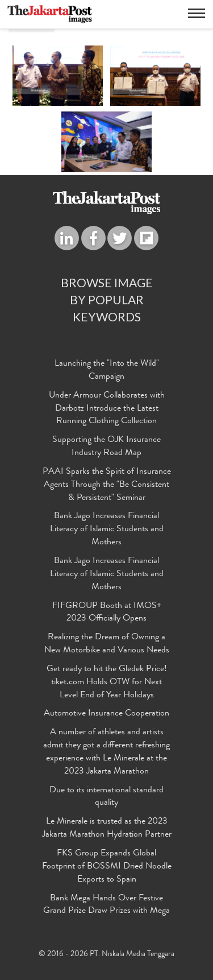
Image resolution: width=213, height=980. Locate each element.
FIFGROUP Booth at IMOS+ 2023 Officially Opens (107, 613)
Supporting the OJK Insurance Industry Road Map (106, 447)
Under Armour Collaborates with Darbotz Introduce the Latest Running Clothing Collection (107, 409)
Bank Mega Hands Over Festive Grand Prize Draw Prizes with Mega (106, 905)
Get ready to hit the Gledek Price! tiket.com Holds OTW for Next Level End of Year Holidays (107, 683)
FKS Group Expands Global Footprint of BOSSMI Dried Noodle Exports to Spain (107, 867)
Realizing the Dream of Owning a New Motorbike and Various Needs (107, 644)
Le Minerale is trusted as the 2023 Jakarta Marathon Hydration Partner (107, 828)
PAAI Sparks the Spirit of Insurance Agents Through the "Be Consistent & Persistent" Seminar (107, 485)
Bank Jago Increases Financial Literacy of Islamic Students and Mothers (107, 530)
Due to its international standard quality (106, 797)
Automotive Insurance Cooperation (106, 714)
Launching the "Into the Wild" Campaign (107, 371)
